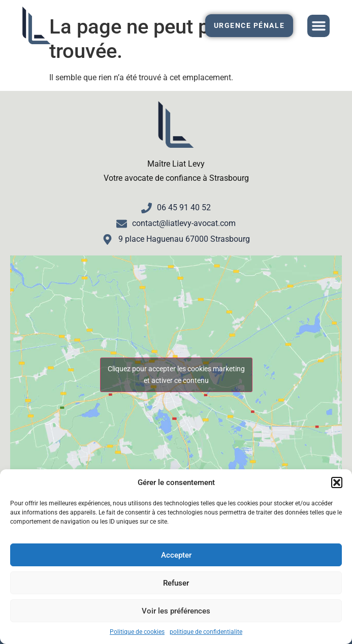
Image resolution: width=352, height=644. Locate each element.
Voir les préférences (176, 611)
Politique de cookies (137, 632)
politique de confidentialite (206, 632)
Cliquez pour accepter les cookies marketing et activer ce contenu (176, 375)
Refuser (176, 583)
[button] (337, 482)
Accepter (176, 555)
